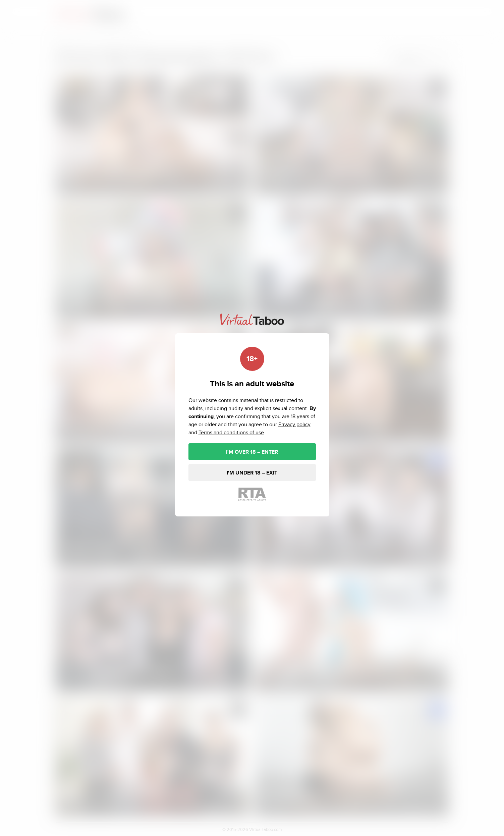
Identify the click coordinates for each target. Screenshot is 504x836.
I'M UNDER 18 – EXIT (252, 473)
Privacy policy (294, 424)
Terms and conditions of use (231, 432)
